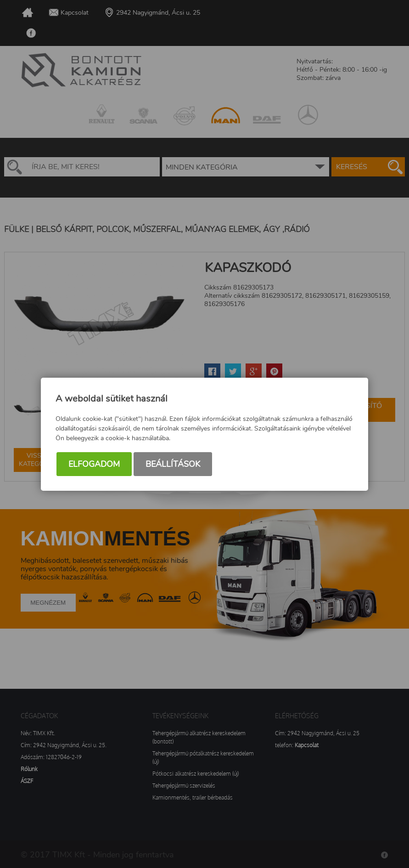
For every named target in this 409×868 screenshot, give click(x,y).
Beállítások (173, 464)
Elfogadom (94, 464)
